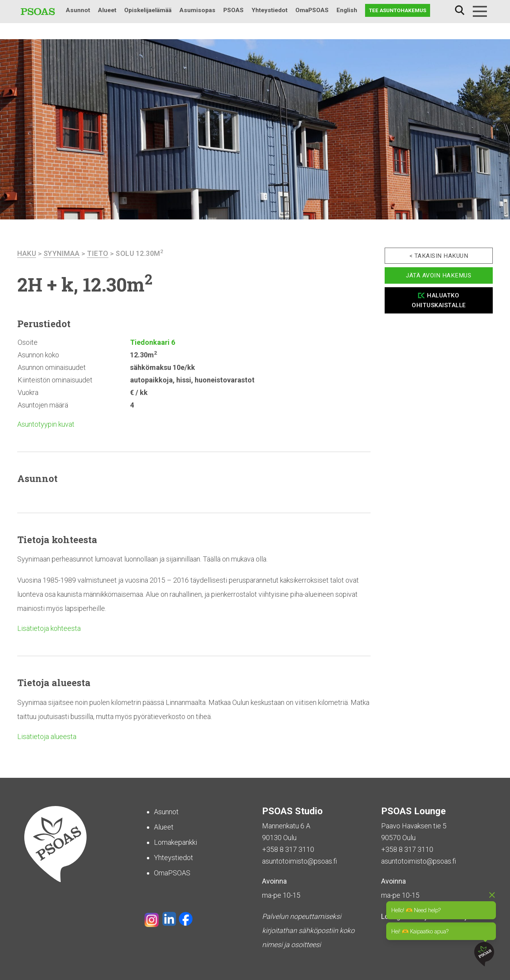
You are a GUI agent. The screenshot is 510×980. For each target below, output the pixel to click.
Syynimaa (62, 253)
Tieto (98, 253)
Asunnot (78, 10)
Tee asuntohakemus (398, 10)
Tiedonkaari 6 (153, 342)
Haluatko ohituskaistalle (439, 300)
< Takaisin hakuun (439, 256)
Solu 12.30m (139, 253)
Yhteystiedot (269, 10)
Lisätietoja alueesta (47, 736)
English (347, 10)
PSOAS (233, 10)
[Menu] (480, 11)
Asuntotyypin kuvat (46, 424)
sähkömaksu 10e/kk (163, 367)
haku (27, 253)
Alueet (107, 10)
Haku (459, 10)
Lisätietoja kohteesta (49, 628)
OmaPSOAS (312, 10)
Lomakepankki (175, 842)
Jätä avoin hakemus (439, 275)
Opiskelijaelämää (148, 10)
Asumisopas (197, 10)
